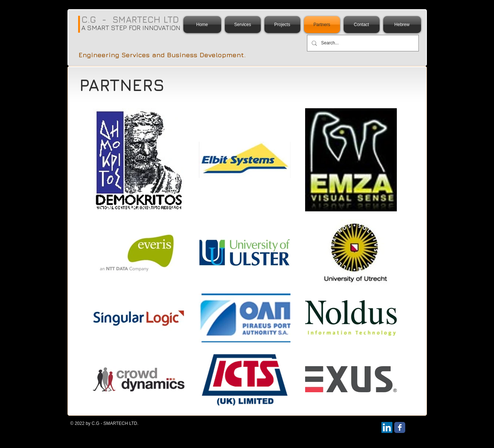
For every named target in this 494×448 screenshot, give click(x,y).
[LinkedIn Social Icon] (387, 427)
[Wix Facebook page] (400, 427)
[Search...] (362, 43)
